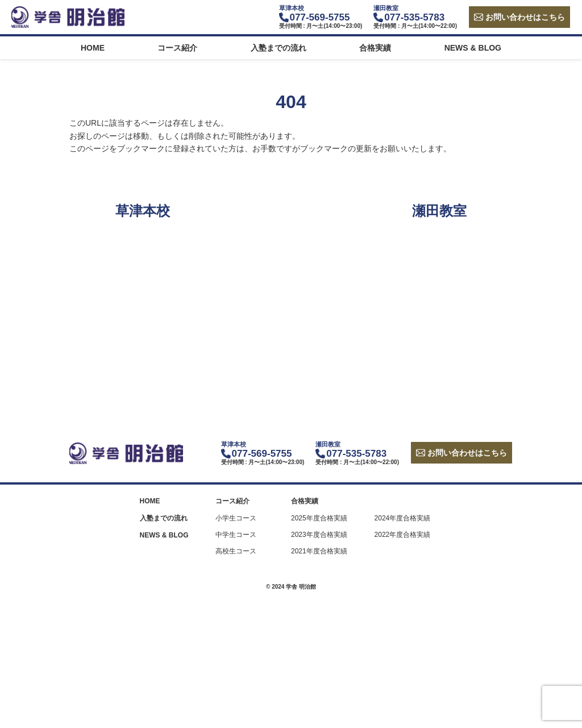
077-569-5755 (320, 17)
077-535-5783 (414, 17)
